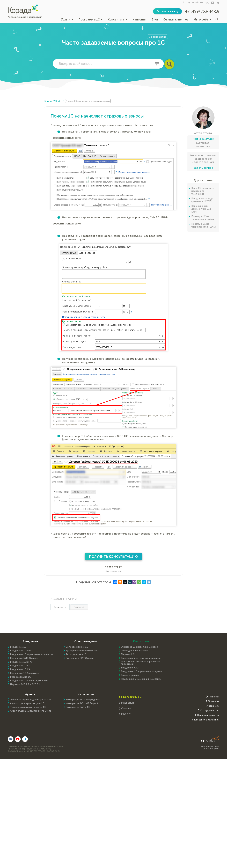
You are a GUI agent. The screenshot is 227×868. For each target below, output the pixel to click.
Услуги (67, 20)
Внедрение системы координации (141, 658)
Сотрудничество (210, 711)
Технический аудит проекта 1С (28, 707)
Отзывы (126, 708)
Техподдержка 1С (76, 654)
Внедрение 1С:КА (20, 669)
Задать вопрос (203, 168)
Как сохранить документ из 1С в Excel (201, 209)
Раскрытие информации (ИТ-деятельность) (29, 749)
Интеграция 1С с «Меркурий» (83, 700)
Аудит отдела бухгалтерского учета (31, 711)
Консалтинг (118, 20)
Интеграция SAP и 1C (78, 707)
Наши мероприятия (208, 715)
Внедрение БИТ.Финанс (24, 658)
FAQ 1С (126, 714)
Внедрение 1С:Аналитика (25, 673)
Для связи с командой (207, 720)
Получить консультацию (113, 557)
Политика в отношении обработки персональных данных (36, 746)
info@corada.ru (193, 2)
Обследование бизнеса (134, 651)
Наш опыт (140, 20)
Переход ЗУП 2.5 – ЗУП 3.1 (25, 684)
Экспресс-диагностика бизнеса (139, 647)
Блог (155, 20)
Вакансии (214, 706)
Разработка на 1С (20, 677)
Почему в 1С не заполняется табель (203, 218)
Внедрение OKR (130, 668)
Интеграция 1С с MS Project (82, 703)
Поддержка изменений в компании (141, 679)
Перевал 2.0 (128, 654)
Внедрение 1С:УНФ (21, 662)
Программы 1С (91, 20)
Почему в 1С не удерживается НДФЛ (204, 225)
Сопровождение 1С (77, 647)
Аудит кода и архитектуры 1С (27, 703)
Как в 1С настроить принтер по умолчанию (203, 191)
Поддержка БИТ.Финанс (80, 658)
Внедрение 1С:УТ (20, 666)
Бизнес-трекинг (130, 675)
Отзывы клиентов (176, 20)
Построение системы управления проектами (140, 663)
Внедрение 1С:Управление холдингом (32, 654)
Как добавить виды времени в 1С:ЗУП (202, 200)
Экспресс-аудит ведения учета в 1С (31, 700)
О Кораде (214, 701)
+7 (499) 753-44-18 (202, 11)
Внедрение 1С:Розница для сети (29, 681)
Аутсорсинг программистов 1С (83, 651)
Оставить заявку (167, 11)
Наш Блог (214, 697)
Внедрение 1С (18, 647)
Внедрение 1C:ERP (21, 651)
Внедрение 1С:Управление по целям (142, 672)
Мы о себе (202, 20)
